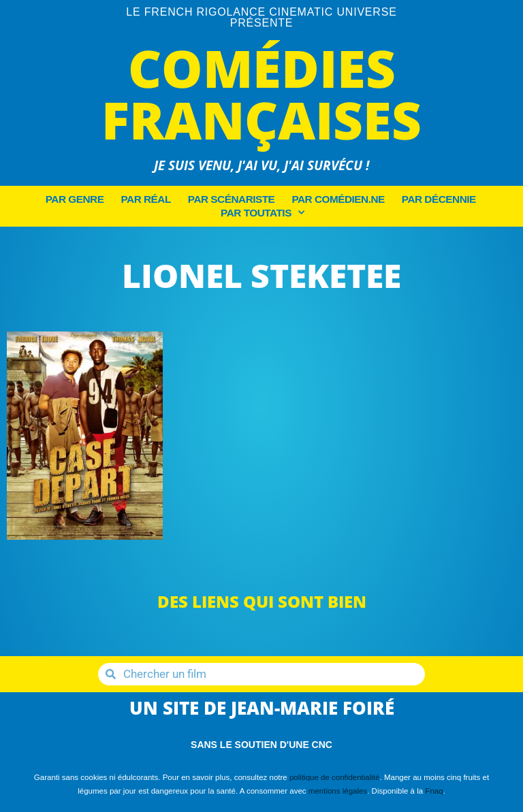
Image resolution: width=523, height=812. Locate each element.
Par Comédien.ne (338, 199)
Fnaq (434, 791)
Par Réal (145, 199)
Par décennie (439, 199)
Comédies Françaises (261, 94)
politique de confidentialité (335, 777)
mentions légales (338, 791)
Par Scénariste (232, 199)
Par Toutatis (262, 213)
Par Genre (75, 199)
